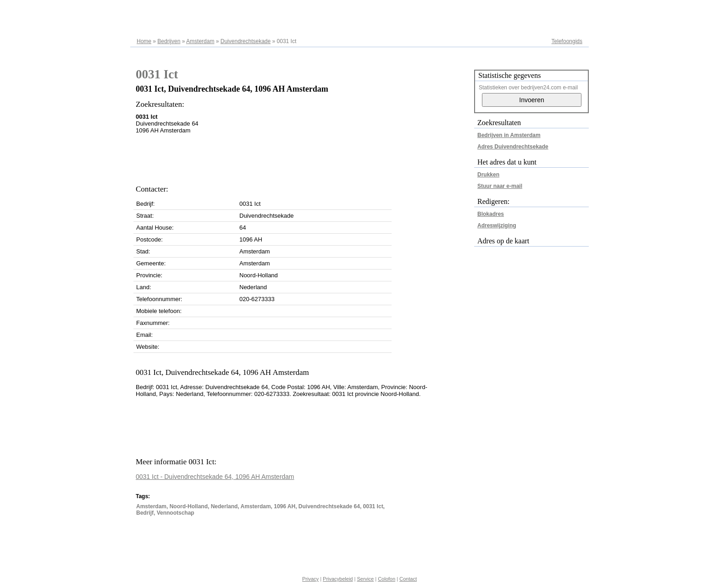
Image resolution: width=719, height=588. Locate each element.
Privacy (310, 579)
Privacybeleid (338, 579)
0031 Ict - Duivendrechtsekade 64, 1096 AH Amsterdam (215, 477)
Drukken (488, 175)
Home (144, 41)
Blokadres (491, 214)
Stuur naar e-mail (500, 186)
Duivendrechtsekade (246, 41)
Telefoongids (567, 41)
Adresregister (566, 10)
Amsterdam (200, 41)
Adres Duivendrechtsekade (513, 147)
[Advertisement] (303, 157)
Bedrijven (169, 41)
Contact (408, 579)
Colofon (387, 579)
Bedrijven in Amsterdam (509, 135)
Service (365, 579)
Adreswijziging (497, 225)
